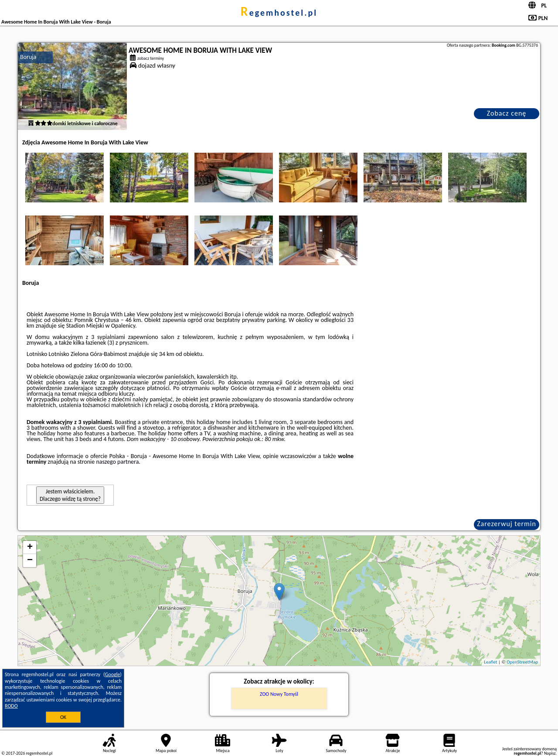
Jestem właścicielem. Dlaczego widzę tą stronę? (70, 495)
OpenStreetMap (522, 662)
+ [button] (30, 547)
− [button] (30, 561)
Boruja (28, 57)
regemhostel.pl (279, 13)
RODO (11, 706)
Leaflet (490, 662)
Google (113, 674)
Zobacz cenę (507, 113)
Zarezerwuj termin (507, 524)
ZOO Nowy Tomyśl (279, 694)
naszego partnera (117, 462)
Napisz (550, 753)
